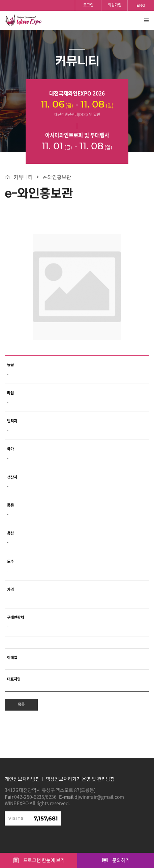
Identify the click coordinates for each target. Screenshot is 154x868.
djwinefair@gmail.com (99, 797)
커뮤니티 (23, 177)
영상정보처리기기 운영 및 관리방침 (80, 779)
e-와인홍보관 (57, 177)
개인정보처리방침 (22, 779)
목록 (21, 704)
